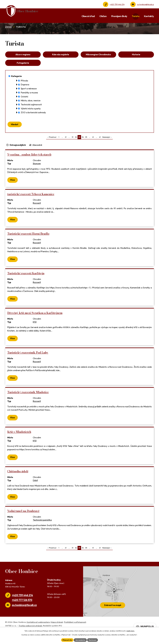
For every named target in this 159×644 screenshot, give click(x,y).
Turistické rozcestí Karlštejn (26, 286)
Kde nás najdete (61, 64)
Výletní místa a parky (31, 120)
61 (100, 150)
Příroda (24, 92)
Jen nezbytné (80, 640)
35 (86, 150)
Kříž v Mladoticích (19, 444)
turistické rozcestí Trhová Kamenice (31, 207)
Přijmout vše (66, 640)
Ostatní (24, 108)
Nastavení (94, 640)
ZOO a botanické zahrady (33, 124)
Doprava (25, 96)
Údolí (35, 493)
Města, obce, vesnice (31, 112)
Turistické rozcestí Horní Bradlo (28, 246)
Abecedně (37, 158)
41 (93, 150)
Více (13, 193)
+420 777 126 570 (22, 613)
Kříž (35, 335)
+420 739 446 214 (117, 4)
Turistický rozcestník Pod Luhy (28, 365)
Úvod (9, 36)
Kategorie (16, 87)
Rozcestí (37, 216)
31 (73, 150)
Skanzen (37, 176)
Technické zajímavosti (31, 116)
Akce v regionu (23, 64)
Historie (136, 64)
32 (76, 150)
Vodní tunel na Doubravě (23, 524)
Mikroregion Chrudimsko (98, 64)
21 (66, 150)
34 (83, 150)
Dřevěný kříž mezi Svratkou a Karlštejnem (35, 326)
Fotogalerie (23, 74)
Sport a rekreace (29, 100)
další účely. (131, 631)
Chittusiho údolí (18, 484)
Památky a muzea (29, 104)
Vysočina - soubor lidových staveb (29, 167)
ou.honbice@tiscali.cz (145, 4)
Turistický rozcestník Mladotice (28, 405)
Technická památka (42, 533)
